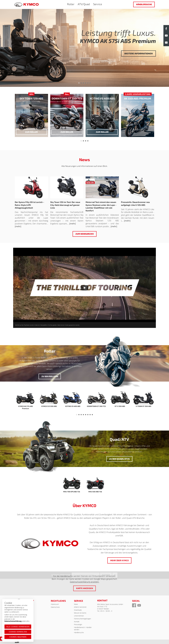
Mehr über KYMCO (119, 560)
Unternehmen (79, 616)
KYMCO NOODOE (80, 607)
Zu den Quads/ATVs (119, 459)
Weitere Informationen (139, 53)
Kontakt (77, 622)
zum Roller (31, 132)
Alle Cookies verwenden (18, 627)
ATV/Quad (84, 4)
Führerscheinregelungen (82, 619)
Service (98, 4)
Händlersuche (144, 4)
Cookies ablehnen (18, 637)
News (76, 604)
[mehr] (18, 226)
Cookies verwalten (18, 632)
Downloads (78, 610)
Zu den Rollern (50, 376)
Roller (71, 4)
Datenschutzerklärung (13, 621)
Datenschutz (55, 607)
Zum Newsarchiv (84, 234)
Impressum (55, 604)
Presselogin (78, 624)
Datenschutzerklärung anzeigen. (85, 582)
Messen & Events (80, 613)
